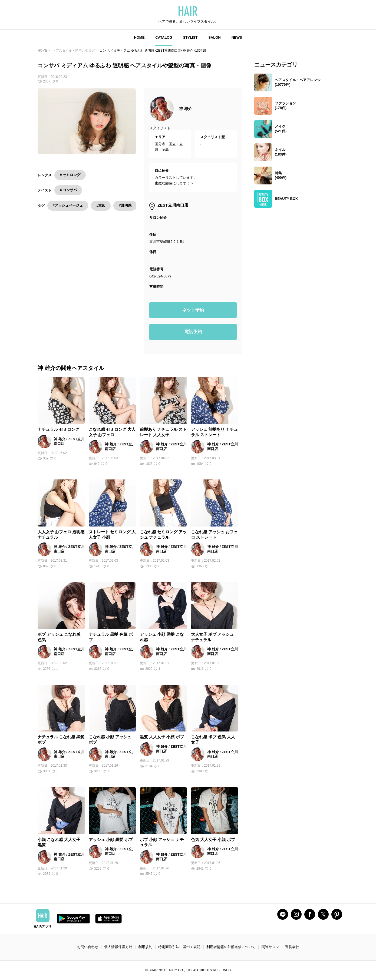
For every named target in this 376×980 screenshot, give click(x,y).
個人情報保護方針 (118, 947)
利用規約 (145, 947)
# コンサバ (68, 190)
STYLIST (190, 37)
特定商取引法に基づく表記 (179, 947)
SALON (215, 37)
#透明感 (125, 205)
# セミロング (70, 175)
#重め (101, 205)
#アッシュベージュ (68, 205)
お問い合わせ (88, 947)
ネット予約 (193, 310)
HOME (139, 37)
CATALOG (164, 37)
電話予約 (193, 332)
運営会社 (292, 947)
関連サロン (270, 947)
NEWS (237, 37)
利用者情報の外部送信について (231, 947)
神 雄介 (186, 109)
